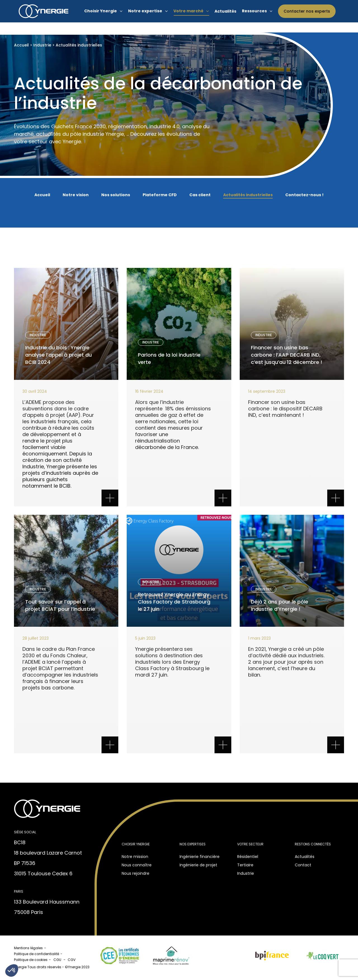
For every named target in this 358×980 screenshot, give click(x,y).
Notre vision (76, 195)
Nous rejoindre (136, 873)
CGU (58, 960)
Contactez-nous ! (304, 195)
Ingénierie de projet (198, 865)
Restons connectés (313, 844)
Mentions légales (28, 948)
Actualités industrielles (248, 195)
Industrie (42, 45)
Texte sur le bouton (66, 443)
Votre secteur (250, 844)
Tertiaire (245, 865)
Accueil (21, 45)
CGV (72, 960)
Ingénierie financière (200, 857)
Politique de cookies (31, 960)
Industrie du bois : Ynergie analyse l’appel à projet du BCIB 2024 (61, 356)
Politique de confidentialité (36, 954)
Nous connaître (137, 865)
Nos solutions (116, 195)
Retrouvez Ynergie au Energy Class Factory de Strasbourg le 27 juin (173, 603)
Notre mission (135, 857)
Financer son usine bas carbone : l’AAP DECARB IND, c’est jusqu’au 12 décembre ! (283, 356)
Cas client (200, 195)
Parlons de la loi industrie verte (173, 362)
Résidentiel (248, 857)
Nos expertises (193, 844)
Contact (303, 865)
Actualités (305, 857)
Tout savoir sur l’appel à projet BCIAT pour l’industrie (60, 606)
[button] (12, 970)
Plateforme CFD (160, 195)
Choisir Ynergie (136, 844)
